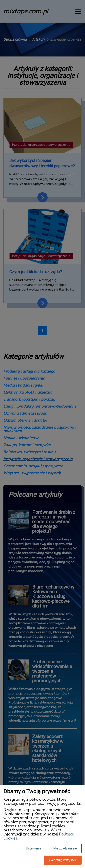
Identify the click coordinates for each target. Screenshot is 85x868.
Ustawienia (34, 848)
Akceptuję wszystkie (63, 860)
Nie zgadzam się (65, 848)
